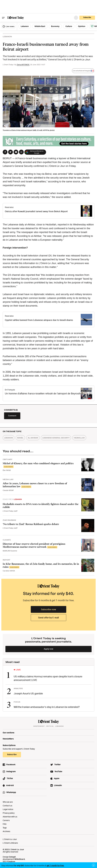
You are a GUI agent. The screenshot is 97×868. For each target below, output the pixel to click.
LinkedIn (58, 785)
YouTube (58, 771)
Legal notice (8, 809)
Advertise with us (10, 817)
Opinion (82, 26)
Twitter (58, 764)
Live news (8, 26)
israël (20, 438)
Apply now (48, 649)
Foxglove (11, 861)
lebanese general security (56, 438)
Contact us (7, 806)
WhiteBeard (20, 859)
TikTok (10, 778)
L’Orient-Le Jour (10, 839)
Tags (5, 828)
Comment (12, 416)
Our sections (9, 733)
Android (10, 785)
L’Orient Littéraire (10, 843)
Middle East (40, 26)
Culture (69, 26)
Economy (55, 26)
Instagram (11, 771)
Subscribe (87, 17)
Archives (6, 831)
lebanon (9, 438)
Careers (6, 820)
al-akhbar (33, 438)
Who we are (8, 802)
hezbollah (79, 438)
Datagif (12, 857)
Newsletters (8, 739)
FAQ (5, 824)
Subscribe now (48, 609)
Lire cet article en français (83, 71)
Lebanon (25, 26)
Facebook (11, 764)
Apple (57, 778)
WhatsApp (11, 792)
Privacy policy (9, 813)
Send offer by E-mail (48, 618)
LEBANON (7, 37)
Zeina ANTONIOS (23, 65)
